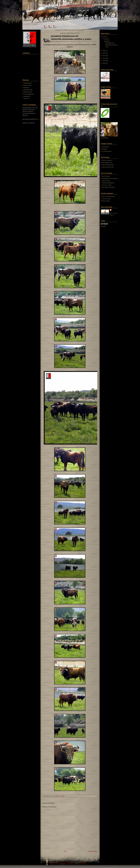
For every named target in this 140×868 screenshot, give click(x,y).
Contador (103, 226)
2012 (104, 56)
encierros (26, 85)
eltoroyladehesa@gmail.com (30, 119)
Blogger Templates (54, 864)
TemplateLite (82, 864)
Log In (55, 27)
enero (106, 39)
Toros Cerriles (106, 176)
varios (25, 99)
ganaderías (27, 92)
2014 (104, 51)
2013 (104, 53)
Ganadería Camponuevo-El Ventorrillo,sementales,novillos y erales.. (71, 38)
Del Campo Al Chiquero (108, 187)
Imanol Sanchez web (108, 167)
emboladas (27, 83)
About (50, 27)
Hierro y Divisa (106, 181)
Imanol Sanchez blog (108, 165)
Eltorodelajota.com (107, 163)
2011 (104, 58)
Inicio (65, 851)
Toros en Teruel (106, 199)
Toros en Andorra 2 (107, 160)
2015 (104, 37)
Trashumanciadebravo (108, 183)
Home (46, 27)
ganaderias (27, 90)
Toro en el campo (107, 185)
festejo (25, 88)
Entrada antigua (93, 851)
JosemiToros (105, 147)
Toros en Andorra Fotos (108, 196)
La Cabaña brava (107, 151)
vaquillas (26, 96)
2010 (104, 61)
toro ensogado (28, 94)
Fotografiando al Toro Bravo (110, 178)
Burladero (105, 149)
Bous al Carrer (106, 201)
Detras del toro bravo (53, 5)
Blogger (83, 863)
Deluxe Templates (70, 864)
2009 (104, 63)
